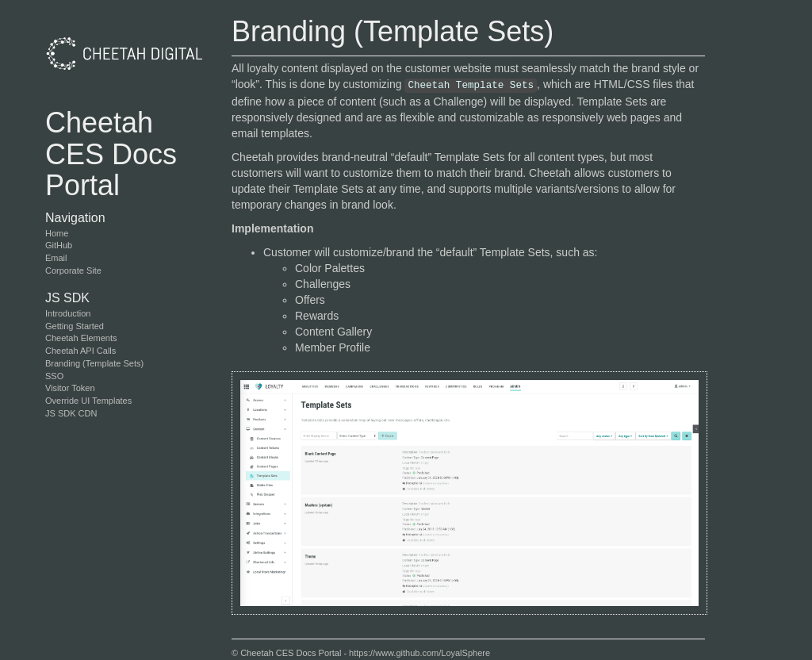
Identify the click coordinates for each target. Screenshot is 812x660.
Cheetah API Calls (80, 351)
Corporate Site (73, 271)
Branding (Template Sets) (94, 363)
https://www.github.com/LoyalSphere (419, 653)
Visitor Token (70, 388)
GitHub (59, 245)
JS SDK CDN (71, 413)
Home (57, 233)
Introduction (68, 313)
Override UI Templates (88, 401)
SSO (54, 376)
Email (56, 258)
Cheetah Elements (81, 338)
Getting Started (75, 326)
